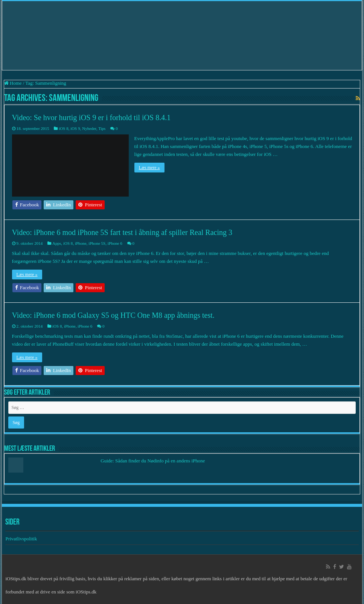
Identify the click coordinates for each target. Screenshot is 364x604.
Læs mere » (149, 168)
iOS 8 (63, 128)
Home (13, 83)
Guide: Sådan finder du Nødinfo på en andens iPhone (153, 461)
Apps (57, 243)
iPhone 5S (97, 243)
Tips (102, 128)
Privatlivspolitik (22, 539)
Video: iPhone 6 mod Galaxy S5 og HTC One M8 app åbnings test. (113, 315)
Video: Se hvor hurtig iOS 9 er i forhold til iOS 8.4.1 (91, 117)
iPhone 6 (115, 243)
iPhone (81, 243)
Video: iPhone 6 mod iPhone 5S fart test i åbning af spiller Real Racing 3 (122, 232)
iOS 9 (75, 128)
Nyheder (89, 128)
